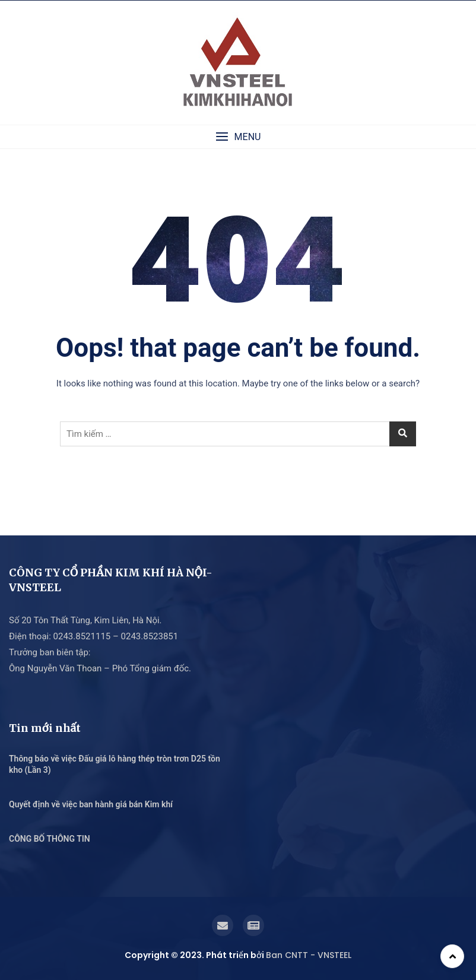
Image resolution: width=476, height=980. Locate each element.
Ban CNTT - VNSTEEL (309, 955)
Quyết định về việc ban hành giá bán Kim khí (91, 804)
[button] (238, 137)
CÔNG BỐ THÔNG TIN (50, 839)
